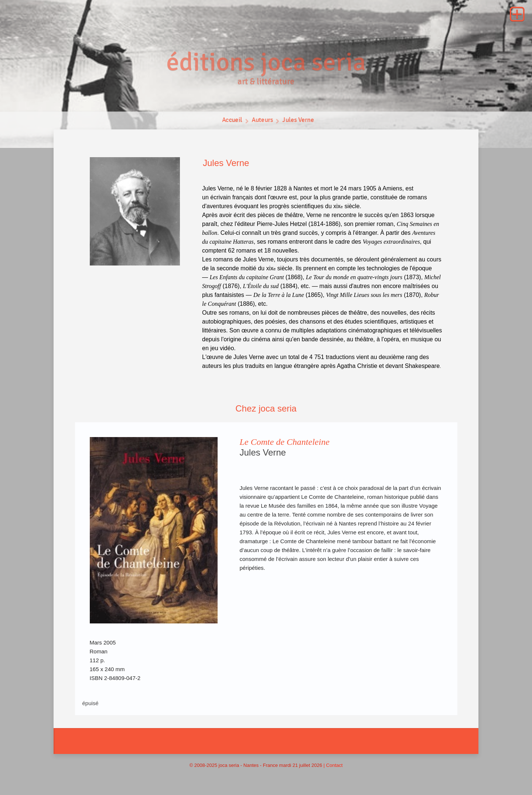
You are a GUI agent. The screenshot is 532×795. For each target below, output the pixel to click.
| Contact (333, 765)
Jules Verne (299, 122)
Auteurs (262, 122)
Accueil (231, 122)
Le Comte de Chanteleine (285, 442)
